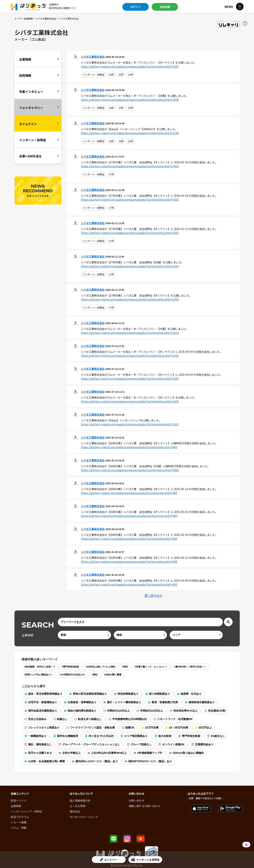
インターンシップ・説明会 (26, 811)
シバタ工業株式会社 (46, 18)
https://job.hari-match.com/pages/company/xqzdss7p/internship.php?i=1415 (130, 166)
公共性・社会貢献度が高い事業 (45, 761)
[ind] (84, 635)
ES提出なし (216, 736)
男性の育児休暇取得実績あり (88, 694)
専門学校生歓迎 (189, 736)
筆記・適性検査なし (38, 744)
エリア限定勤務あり (134, 736)
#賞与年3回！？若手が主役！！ (190, 667)
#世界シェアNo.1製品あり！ (39, 675)
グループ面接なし (139, 744)
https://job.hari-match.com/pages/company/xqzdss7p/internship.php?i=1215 (130, 356)
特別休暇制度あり (126, 694)
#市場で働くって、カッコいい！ (151, 667)
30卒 (131, 75)
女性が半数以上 (70, 753)
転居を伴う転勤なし (88, 719)
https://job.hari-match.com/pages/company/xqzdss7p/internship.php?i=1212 (130, 424)
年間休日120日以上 (116, 711)
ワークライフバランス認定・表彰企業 (91, 728)
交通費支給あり (202, 744)
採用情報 (25, 75)
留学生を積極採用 (66, 736)
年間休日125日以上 (150, 711)
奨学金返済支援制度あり (41, 711)
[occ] (140, 635)
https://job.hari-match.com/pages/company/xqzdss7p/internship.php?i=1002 (130, 470)
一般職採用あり (35, 736)
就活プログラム (20, 817)
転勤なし (60, 719)
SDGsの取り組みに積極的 (186, 753)
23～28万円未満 (177, 728)
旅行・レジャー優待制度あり (122, 702)
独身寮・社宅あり (189, 694)
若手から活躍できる (38, 753)
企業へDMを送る (30, 156)
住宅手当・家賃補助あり (41, 702)
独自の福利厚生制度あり (80, 711)
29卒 (121, 75)
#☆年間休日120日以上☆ (72, 675)
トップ (18, 18)
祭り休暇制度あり (158, 694)
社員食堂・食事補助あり (80, 702)
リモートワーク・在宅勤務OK (173, 719)
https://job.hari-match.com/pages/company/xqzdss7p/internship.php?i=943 (129, 447)
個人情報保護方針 (80, 800)
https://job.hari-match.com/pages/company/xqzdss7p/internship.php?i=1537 (130, 66)
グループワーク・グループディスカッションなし (89, 744)
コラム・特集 (19, 828)
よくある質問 (78, 806)
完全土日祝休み (35, 719)
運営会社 (75, 811)
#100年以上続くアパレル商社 (101, 667)
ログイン (136, 7)
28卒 (111, 75)
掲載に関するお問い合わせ (144, 806)
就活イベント (19, 800)
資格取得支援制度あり (200, 702)
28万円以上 (203, 728)
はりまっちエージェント (84, 817)
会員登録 (165, 7)
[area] (196, 635)
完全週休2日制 (215, 711)
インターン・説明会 (93, 75)
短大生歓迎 (163, 736)
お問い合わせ (136, 800)
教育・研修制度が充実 (163, 702)
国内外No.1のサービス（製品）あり (95, 761)
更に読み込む (153, 595)
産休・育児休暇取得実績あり (43, 694)
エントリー (109, 860)
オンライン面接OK (171, 744)
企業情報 (25, 59)
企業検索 (28, 18)
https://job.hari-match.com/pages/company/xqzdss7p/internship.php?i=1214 (130, 333)
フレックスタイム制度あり (42, 728)
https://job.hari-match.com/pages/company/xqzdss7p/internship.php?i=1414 (130, 266)
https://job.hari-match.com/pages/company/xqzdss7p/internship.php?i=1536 (130, 100)
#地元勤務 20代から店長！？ (40, 667)
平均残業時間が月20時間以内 (128, 719)
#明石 (125, 667)
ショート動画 (19, 822)
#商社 (95, 675)
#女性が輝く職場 (113, 675)
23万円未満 (150, 728)
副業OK (128, 728)
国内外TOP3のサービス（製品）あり (148, 761)
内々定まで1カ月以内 (99, 736)
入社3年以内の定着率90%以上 (107, 753)
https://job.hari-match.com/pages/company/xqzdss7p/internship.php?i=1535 (130, 133)
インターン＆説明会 (145, 860)
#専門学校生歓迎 (70, 667)
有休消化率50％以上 (184, 711)
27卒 (111, 174)
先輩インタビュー (31, 92)
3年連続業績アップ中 (148, 753)
